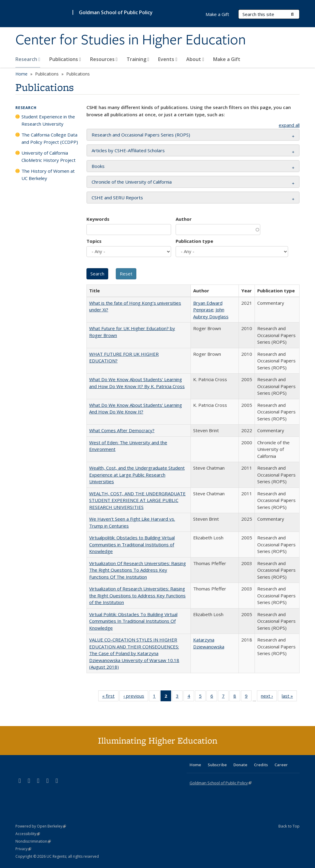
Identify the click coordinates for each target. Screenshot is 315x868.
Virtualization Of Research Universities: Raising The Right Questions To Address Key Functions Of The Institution (138, 570)
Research (28, 59)
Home (21, 74)
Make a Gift (227, 59)
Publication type (194, 241)
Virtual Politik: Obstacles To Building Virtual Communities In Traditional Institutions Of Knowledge (133, 621)
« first (110, 697)
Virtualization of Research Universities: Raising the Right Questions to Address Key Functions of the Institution (137, 595)
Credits (261, 765)
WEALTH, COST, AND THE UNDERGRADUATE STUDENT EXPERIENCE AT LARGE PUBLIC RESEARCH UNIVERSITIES (137, 500)
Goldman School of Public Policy (116, 12)
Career (281, 765)
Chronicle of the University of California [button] (132, 182)
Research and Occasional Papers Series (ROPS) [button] (141, 135)
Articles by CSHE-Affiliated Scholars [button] (128, 150)
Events (168, 59)
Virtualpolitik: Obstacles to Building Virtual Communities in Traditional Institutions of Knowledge (132, 544)
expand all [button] (289, 125)
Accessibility (28, 834)
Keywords (98, 219)
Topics (94, 241)
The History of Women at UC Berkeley (48, 175)
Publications (65, 59)
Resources (104, 59)
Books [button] (98, 166)
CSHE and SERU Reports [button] (117, 198)
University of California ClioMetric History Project (49, 156)
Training (138, 59)
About (195, 59)
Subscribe (217, 765)
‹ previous (136, 697)
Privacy (23, 849)
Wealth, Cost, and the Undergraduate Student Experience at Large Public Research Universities (137, 475)
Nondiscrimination (33, 841)
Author (184, 219)
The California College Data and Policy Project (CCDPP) (50, 138)
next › (269, 697)
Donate (240, 765)
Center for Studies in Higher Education (131, 40)
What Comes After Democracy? (122, 430)
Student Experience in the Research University (48, 120)
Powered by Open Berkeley (41, 826)
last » (289, 697)
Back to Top (289, 826)
